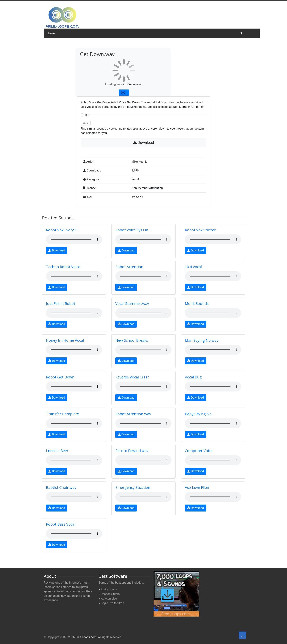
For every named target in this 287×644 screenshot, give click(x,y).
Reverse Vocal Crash (133, 377)
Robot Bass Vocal (61, 524)
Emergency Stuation (133, 487)
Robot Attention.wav (133, 414)
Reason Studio (110, 594)
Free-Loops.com (86, 637)
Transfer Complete (62, 414)
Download (143, 143)
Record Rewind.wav (132, 451)
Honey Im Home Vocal (65, 340)
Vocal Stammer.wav (132, 304)
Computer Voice (199, 451)
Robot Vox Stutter (200, 230)
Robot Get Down (60, 377)
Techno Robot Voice (63, 267)
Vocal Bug (193, 377)
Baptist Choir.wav (61, 487)
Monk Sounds (197, 304)
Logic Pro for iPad (112, 603)
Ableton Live (109, 599)
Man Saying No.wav (202, 340)
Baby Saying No (198, 414)
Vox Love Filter (197, 487)
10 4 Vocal (193, 267)
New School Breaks (132, 340)
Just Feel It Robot (61, 304)
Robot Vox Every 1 (61, 230)
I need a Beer (57, 451)
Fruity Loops (109, 589)
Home (52, 33)
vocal (86, 123)
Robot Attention (129, 267)
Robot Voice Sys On (132, 230)
